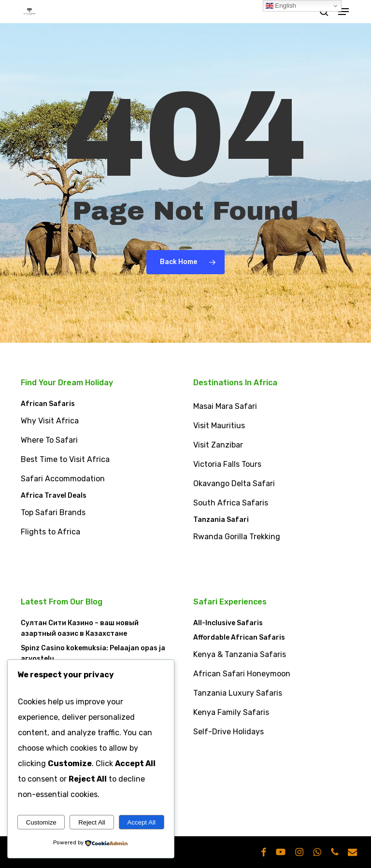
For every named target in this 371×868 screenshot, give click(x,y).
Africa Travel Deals (54, 496)
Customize (41, 822)
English (281, 6)
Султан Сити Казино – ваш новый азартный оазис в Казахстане (80, 628)
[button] (343, 12)
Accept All (141, 822)
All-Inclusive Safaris (228, 623)
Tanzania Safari (221, 520)
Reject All (92, 822)
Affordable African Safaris (239, 637)
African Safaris (48, 404)
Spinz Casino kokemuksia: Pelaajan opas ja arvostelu (93, 653)
